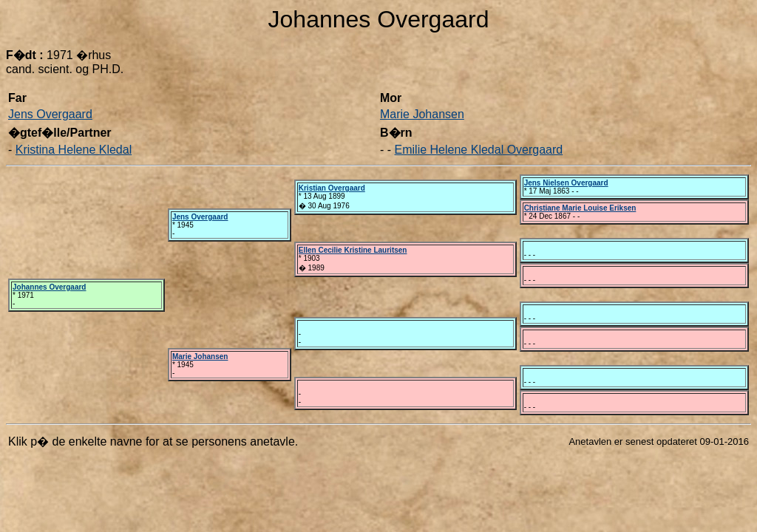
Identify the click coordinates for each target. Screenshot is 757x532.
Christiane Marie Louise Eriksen (580, 208)
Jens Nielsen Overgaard (566, 183)
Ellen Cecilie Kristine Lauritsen (353, 250)
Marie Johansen (422, 114)
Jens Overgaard (50, 114)
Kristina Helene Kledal (74, 150)
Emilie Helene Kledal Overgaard (479, 150)
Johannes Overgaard (49, 287)
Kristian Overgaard (332, 188)
